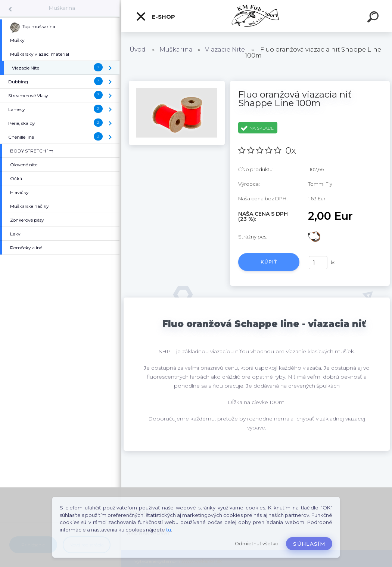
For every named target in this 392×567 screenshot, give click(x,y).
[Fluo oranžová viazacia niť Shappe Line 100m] (177, 83)
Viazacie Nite (225, 50)
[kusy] (318, 263)
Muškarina (62, 8)
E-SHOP (155, 16)
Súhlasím (309, 544)
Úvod (138, 50)
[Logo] (257, 16)
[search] (374, 18)
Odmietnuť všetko (257, 544)
